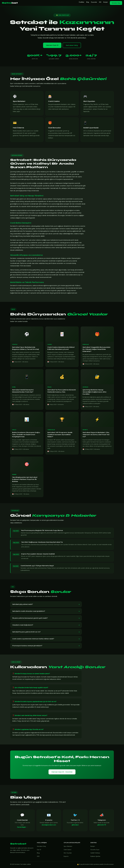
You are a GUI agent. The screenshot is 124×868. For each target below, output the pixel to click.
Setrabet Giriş (116, 3)
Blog (88, 2)
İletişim (106, 2)
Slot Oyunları (68, 853)
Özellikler (82, 2)
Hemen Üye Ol (52, 45)
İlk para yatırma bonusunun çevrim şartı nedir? (46, 618)
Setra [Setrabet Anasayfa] (10, 3)
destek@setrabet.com (49, 826)
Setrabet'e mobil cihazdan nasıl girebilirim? (46, 611)
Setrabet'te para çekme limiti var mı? (46, 632)
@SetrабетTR (102, 826)
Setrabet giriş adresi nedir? (46, 604)
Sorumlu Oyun (95, 850)
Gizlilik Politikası (95, 853)
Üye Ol (39, 850)
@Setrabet (75, 826)
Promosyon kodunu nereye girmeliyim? (46, 646)
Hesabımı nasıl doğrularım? (46, 625)
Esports (66, 856)
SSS (100, 2)
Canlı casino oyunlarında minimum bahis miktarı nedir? (46, 639)
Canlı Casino (68, 850)
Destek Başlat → (22, 828)
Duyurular (94, 2)
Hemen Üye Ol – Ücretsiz (62, 772)
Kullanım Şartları (95, 856)
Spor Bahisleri (68, 846)
